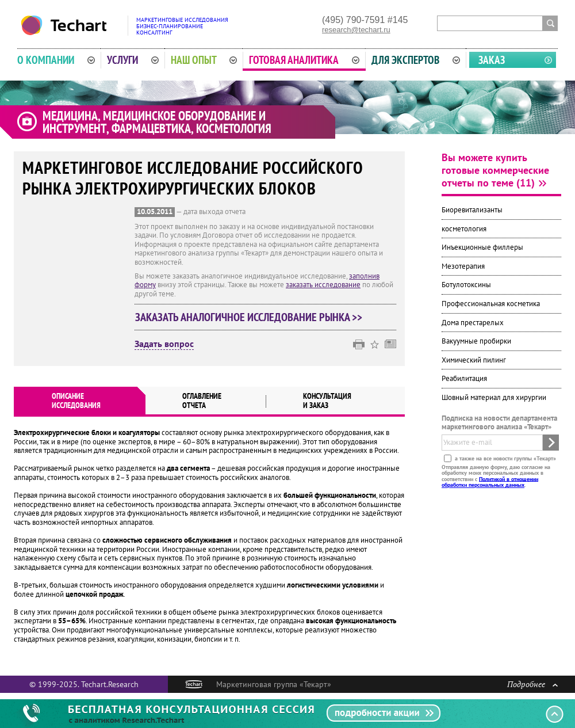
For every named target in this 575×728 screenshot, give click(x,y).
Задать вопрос (164, 344)
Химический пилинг (474, 360)
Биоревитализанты (472, 210)
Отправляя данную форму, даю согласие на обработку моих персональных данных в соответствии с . (496, 475)
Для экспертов (416, 60)
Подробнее (532, 684)
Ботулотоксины (466, 285)
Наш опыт (204, 60)
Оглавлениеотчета (202, 401)
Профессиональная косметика (491, 304)
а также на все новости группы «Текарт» (505, 458)
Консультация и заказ (327, 401)
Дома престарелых (473, 323)
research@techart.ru (356, 30)
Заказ (492, 60)
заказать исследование (323, 285)
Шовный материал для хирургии (494, 397)
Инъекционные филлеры (482, 247)
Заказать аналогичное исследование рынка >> (249, 317)
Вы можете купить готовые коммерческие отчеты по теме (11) (495, 170)
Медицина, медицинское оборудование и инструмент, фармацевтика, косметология (157, 122)
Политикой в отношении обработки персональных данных (490, 481)
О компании (56, 60)
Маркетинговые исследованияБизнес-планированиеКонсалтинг (182, 26)
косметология (464, 229)
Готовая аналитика (304, 60)
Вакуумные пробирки (476, 341)
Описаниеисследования (76, 401)
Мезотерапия (463, 266)
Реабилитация (464, 378)
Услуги (133, 60)
